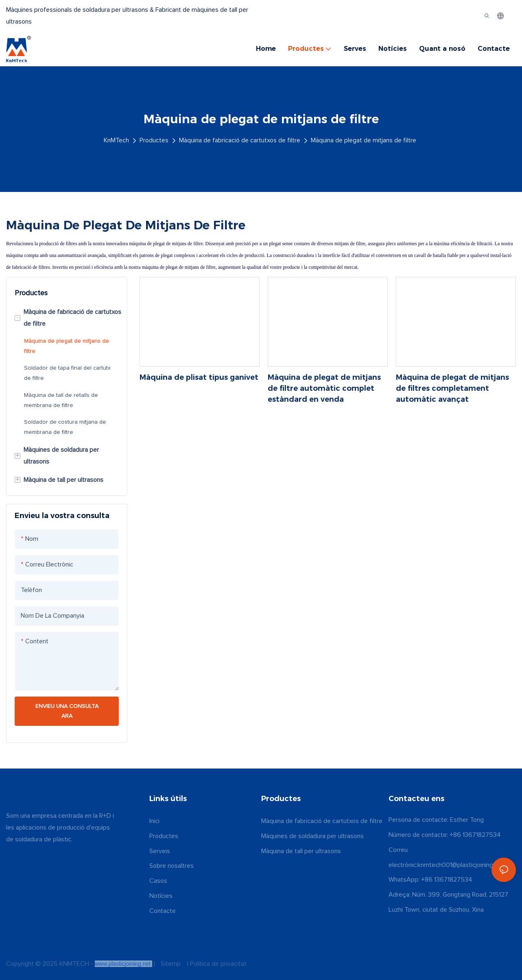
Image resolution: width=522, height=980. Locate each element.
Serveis (160, 851)
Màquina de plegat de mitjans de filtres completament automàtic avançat (452, 388)
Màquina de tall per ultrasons (301, 851)
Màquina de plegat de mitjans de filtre (364, 140)
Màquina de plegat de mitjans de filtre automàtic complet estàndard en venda (324, 388)
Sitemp (171, 964)
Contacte (163, 911)
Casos (158, 881)
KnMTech (116, 140)
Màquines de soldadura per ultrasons (312, 836)
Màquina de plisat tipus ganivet (199, 377)
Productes (154, 140)
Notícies (161, 896)
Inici (154, 821)
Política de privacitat (217, 964)
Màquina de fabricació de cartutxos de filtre (240, 140)
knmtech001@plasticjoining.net (461, 865)
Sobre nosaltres (171, 866)
